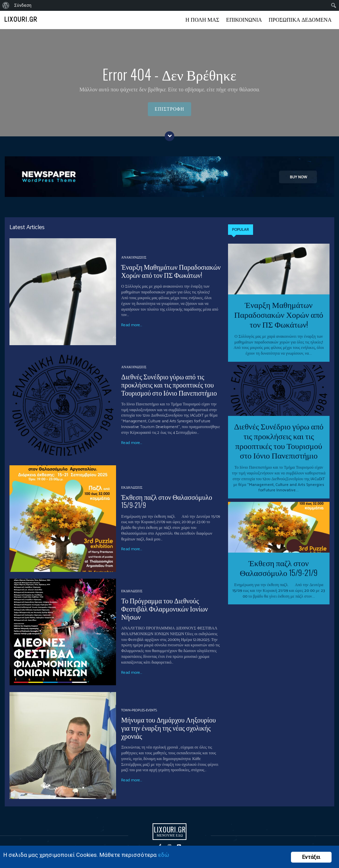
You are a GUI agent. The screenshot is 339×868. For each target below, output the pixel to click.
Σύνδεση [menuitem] (23, 5)
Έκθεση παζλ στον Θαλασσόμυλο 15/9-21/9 (167, 501)
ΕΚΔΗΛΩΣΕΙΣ (132, 488)
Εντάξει (311, 857)
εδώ (164, 855)
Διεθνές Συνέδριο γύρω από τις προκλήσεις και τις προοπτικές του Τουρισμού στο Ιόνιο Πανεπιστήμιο (169, 384)
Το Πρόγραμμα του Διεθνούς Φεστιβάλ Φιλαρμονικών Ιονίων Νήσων (164, 608)
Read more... (132, 325)
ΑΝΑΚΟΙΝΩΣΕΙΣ (134, 258)
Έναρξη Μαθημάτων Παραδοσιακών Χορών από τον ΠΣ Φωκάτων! (171, 271)
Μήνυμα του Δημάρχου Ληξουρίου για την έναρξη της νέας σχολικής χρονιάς (168, 728)
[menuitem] (6, 5)
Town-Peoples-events (139, 710)
